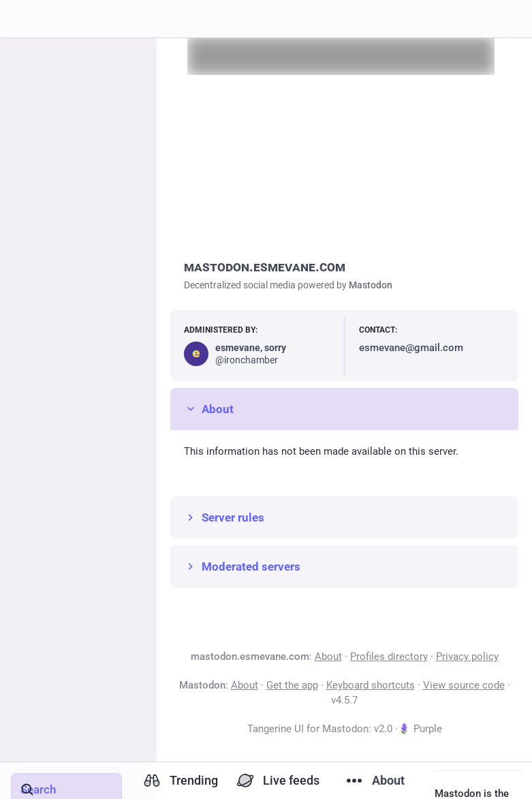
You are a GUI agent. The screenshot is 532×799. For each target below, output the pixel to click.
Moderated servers (242, 567)
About (209, 409)
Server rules (224, 517)
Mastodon (371, 285)
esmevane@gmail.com (411, 348)
